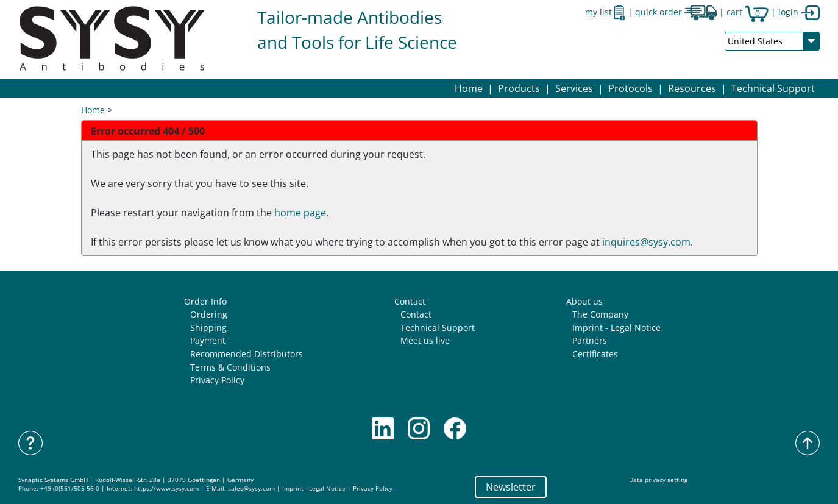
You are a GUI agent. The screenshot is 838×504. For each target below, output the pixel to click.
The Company (600, 314)
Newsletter (511, 487)
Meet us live (425, 340)
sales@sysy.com (251, 488)
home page (300, 213)
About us (584, 301)
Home (469, 88)
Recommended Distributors (247, 354)
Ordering (209, 314)
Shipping (208, 328)
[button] (519, 88)
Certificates (595, 354)
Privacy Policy (217, 380)
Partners (590, 340)
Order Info (205, 301)
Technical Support (773, 88)
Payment (208, 340)
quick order (676, 12)
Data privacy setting (658, 480)
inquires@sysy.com (646, 242)
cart (747, 12)
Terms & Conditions (230, 367)
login (799, 12)
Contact (410, 301)
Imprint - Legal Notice (616, 328)
